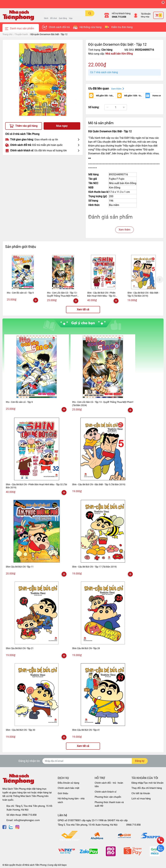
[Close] (163, 2)
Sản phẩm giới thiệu (21, 247)
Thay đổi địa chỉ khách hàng (147, 788)
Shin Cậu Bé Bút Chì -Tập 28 (86, 648)
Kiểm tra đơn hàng (122, 27)
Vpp (71, 18)
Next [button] (160, 279)
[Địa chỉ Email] (95, 761)
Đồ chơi (54, 18)
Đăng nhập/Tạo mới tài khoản (147, 783)
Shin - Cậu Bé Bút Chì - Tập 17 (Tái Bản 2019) (94, 567)
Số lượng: (94, 107)
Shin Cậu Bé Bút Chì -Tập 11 (20, 567)
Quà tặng (63, 18)
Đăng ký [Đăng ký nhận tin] (140, 761)
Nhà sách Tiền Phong (36, 865)
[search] (90, 13)
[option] (23, 279)
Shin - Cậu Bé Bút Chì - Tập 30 (21, 730)
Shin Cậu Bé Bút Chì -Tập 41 (86, 730)
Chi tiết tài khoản (141, 793)
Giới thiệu (63, 793)
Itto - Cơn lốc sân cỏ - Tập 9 (20, 293)
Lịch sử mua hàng (141, 799)
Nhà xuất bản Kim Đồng (119, 54)
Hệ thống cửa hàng (91, 27)
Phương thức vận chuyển (108, 797)
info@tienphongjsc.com (27, 820)
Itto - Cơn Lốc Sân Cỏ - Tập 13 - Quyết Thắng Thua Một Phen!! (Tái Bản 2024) (62, 296)
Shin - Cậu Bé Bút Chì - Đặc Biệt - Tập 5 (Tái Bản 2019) (99, 484)
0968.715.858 (119, 17)
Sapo (64, 865)
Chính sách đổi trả (59, 27)
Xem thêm (124, 230)
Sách (46, 18)
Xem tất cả (83, 309)
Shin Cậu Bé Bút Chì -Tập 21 (20, 648)
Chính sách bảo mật (68, 788)
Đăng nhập (145, 17)
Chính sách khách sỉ (106, 792)
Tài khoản (146, 14)
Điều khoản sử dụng (68, 783)
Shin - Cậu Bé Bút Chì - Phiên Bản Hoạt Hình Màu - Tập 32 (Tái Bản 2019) (101, 296)
